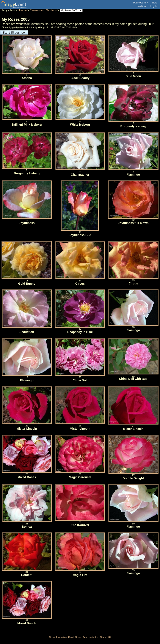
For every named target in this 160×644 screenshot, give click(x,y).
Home (23, 10)
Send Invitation (90, 637)
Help (155, 3)
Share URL (105, 637)
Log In (154, 6)
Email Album (75, 637)
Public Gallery (141, 3)
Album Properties (58, 637)
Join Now (141, 6)
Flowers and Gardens (43, 10)
